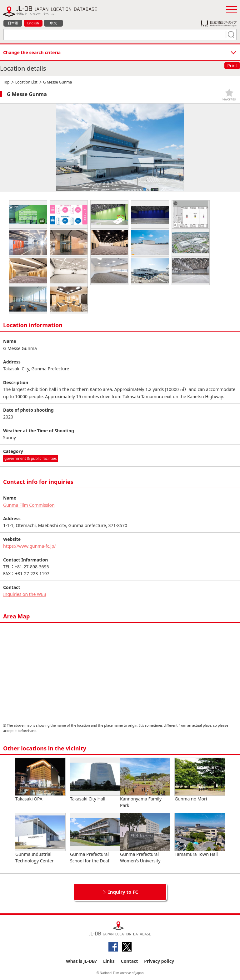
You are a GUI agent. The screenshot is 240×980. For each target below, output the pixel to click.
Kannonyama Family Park (145, 783)
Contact (130, 961)
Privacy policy (159, 961)
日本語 (13, 23)
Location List (26, 82)
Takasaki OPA (40, 780)
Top (6, 82)
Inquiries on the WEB (25, 594)
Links (109, 961)
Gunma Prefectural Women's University (145, 838)
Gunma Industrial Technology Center (40, 838)
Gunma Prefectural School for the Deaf (95, 838)
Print (232, 66)
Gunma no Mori (200, 780)
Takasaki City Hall (95, 780)
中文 (53, 23)
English (33, 23)
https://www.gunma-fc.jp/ (30, 546)
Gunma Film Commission (29, 505)
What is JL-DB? (81, 961)
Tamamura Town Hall (200, 835)
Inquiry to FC (123, 892)
